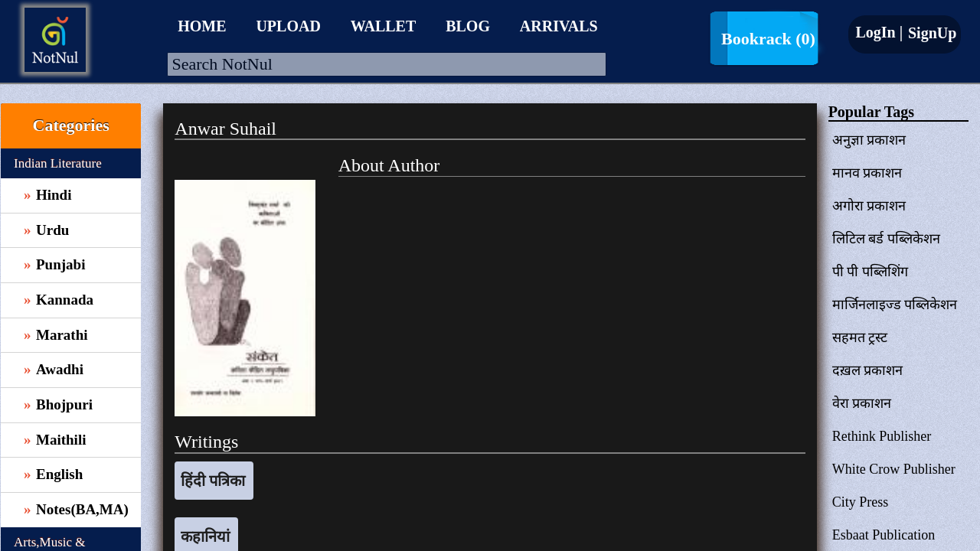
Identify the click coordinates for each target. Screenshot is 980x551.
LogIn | (879, 32)
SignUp (930, 33)
